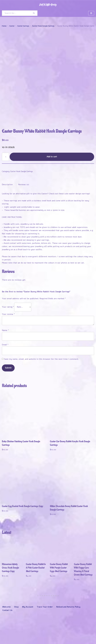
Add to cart (52, 187)
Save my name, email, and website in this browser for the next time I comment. (41, 390)
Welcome (6, 638)
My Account (28, 638)
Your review (8, 345)
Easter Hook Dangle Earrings (43, 26)
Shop (16, 638)
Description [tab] (7, 215)
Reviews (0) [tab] (24, 215)
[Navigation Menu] (91, 13)
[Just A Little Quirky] (48, 5)
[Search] (16, 13)
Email (5, 375)
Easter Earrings (23, 26)
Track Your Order (45, 638)
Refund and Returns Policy (68, 638)
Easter (12, 26)
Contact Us (7, 641)
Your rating (8, 338)
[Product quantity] (5, 187)
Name (5, 361)
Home (4, 26)
